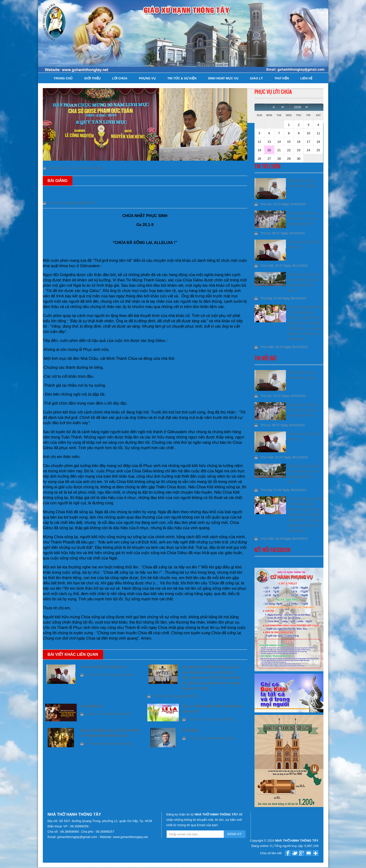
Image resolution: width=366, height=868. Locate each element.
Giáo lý (256, 78)
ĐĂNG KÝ (235, 834)
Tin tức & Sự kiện (182, 78)
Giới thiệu (92, 78)
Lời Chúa (120, 78)
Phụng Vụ (147, 78)
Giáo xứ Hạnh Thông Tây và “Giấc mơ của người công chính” (303, 218)
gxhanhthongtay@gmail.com (78, 837)
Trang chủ (63, 78)
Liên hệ (306, 78)
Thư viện (282, 78)
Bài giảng (96, 168)
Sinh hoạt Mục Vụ (223, 78)
